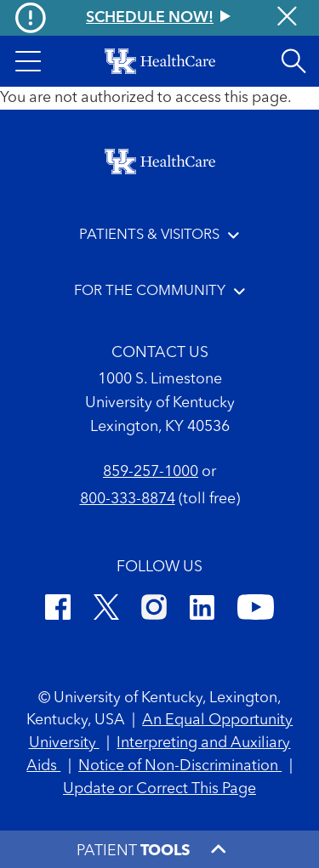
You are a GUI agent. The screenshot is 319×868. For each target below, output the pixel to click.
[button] (28, 61)
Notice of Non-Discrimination (180, 766)
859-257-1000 (151, 472)
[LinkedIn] (202, 610)
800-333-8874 (128, 499)
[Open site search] (293, 61)
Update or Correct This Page (159, 789)
